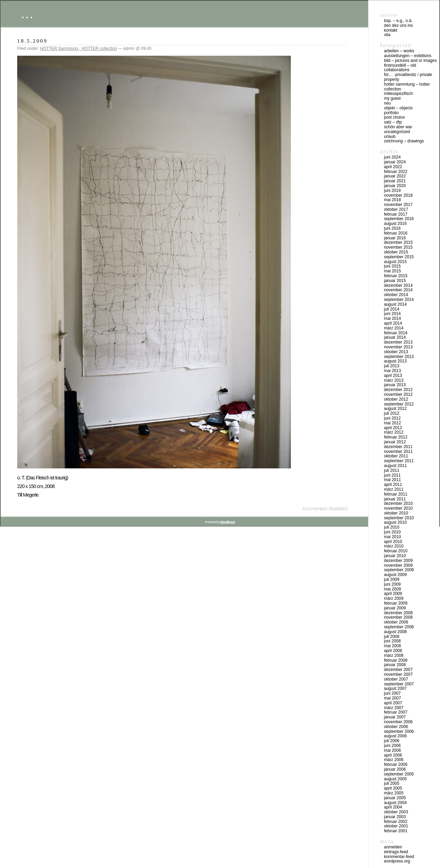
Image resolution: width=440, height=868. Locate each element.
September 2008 (399, 627)
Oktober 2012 (396, 399)
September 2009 (399, 570)
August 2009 (395, 575)
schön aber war (398, 127)
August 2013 (395, 361)
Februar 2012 (396, 437)
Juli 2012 (392, 413)
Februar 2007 (396, 712)
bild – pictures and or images (410, 61)
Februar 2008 (396, 660)
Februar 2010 (396, 551)
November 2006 (398, 722)
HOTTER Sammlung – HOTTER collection (407, 87)
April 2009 (393, 594)
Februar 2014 (396, 333)
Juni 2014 (392, 314)
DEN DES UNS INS (398, 25)
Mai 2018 (392, 200)
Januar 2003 (395, 817)
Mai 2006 (392, 750)
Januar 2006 (395, 769)
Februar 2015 (396, 276)
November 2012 (398, 394)
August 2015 (395, 262)
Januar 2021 (395, 181)
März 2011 (394, 489)
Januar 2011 (395, 499)
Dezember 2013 (398, 342)
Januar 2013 (395, 385)
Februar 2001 (396, 831)
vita (387, 35)
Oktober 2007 (396, 679)
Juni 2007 (392, 693)
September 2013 (399, 357)
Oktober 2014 (396, 295)
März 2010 (394, 546)
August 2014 (395, 304)
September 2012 (399, 404)
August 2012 (395, 409)
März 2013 (394, 380)
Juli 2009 (392, 579)
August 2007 (395, 688)
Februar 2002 (396, 822)
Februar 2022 (396, 172)
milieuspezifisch (398, 94)
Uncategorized (397, 132)
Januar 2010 (395, 556)
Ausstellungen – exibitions (408, 56)
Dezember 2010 (398, 503)
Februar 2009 (396, 603)
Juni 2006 (392, 746)
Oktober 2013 (396, 352)
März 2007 (394, 708)
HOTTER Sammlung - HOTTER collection (79, 48)
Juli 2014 (392, 309)
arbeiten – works (399, 51)
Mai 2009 (392, 589)
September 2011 (399, 461)
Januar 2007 (395, 717)
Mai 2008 (392, 646)
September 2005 (399, 774)
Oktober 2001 (396, 826)
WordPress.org (397, 861)
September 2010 (399, 518)
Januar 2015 (395, 281)
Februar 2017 (396, 214)
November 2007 (398, 674)
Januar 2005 (395, 798)
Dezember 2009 (398, 561)
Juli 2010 (392, 527)
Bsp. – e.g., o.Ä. (398, 21)
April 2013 (393, 376)
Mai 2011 (392, 480)
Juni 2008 (392, 641)
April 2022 (393, 167)
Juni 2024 (392, 157)
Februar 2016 (396, 233)
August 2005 (395, 779)
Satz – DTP (393, 122)
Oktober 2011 (396, 456)
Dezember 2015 (398, 242)
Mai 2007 (392, 698)
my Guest (392, 98)
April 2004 (393, 807)
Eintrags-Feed (396, 852)
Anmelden (393, 847)
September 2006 (399, 731)
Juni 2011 (392, 475)
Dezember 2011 (398, 447)
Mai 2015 (392, 271)
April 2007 (393, 703)
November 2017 (398, 205)
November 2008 (398, 617)
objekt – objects (398, 108)
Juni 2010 (392, 532)
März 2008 (394, 655)
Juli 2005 (392, 783)
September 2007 (399, 684)
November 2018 (398, 195)
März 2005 (394, 793)
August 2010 (395, 522)
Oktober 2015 (396, 252)
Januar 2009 (395, 608)
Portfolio (391, 113)
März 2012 (394, 432)
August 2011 (395, 466)
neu (387, 103)
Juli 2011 (392, 470)
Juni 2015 (392, 266)
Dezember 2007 (398, 670)
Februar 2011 (396, 494)
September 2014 (399, 300)
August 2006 (395, 736)
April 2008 (393, 651)
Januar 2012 (395, 442)
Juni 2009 (392, 584)
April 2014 (393, 323)
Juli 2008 (392, 637)
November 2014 (398, 290)
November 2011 (398, 452)
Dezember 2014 (398, 285)
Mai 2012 (392, 423)
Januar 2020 (395, 186)
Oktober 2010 (396, 513)
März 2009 (394, 598)
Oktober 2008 (396, 622)
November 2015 (398, 247)
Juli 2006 (392, 741)
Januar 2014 (395, 337)
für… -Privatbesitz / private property (408, 77)
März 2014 (394, 328)
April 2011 (393, 485)
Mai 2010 (392, 537)
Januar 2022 (395, 176)
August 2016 (395, 224)
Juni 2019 (392, 191)
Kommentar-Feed (399, 857)
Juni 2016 (392, 228)
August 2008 (395, 632)
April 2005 (393, 788)
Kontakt (391, 30)
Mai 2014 (392, 318)
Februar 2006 (396, 764)
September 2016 (399, 219)
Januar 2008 (395, 665)
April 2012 (393, 428)
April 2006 (393, 755)
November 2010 (398, 508)
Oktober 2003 (396, 812)
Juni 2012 (392, 418)
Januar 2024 (395, 162)
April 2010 (393, 542)
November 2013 (398, 347)
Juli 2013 (392, 366)
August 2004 (395, 803)
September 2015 (399, 257)
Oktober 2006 (396, 727)
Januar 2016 (395, 238)
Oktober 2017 (396, 209)
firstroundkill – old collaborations (400, 68)
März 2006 (394, 760)
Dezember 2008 (398, 613)
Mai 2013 (392, 371)
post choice (394, 117)
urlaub (390, 137)
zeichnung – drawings (404, 141)
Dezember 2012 (398, 390)
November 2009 (398, 565)
